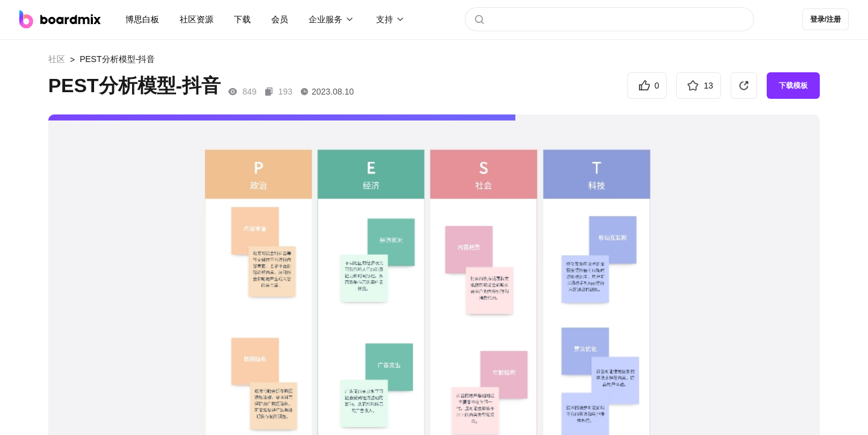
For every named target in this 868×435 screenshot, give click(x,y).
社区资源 (197, 19)
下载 (242, 19)
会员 (280, 19)
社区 (57, 59)
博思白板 (142, 19)
